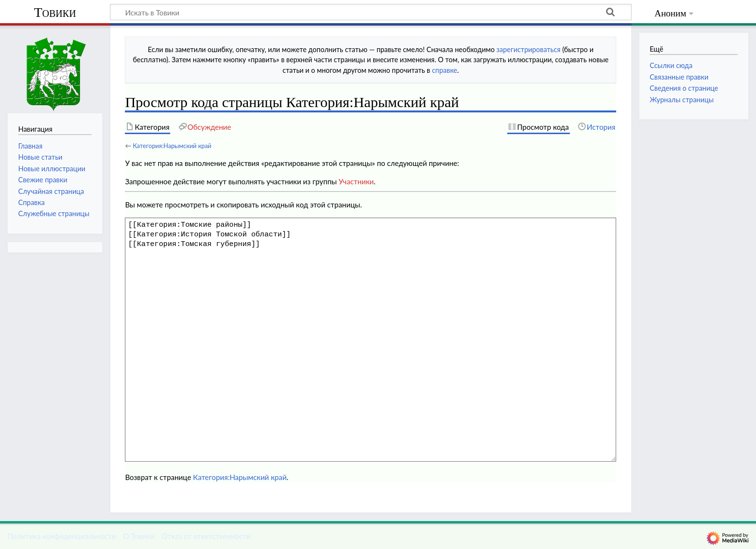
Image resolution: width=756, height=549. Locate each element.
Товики (55, 12)
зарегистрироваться (529, 49)
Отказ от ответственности (206, 536)
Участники (356, 181)
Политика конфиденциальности (61, 536)
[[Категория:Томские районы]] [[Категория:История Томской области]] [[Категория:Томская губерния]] (371, 340)
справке (445, 70)
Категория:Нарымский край (172, 146)
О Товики (139, 536)
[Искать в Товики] (371, 12)
